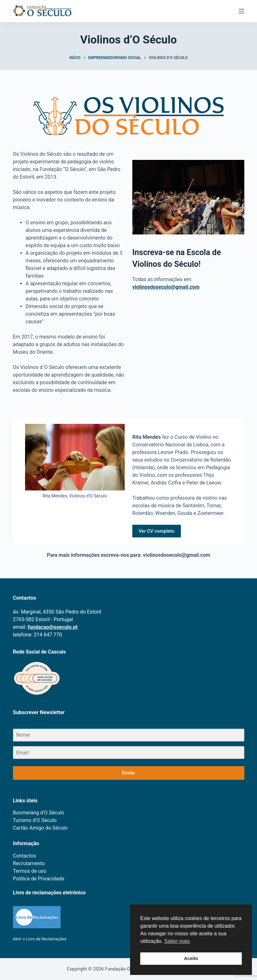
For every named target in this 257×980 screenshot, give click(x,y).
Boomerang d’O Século (39, 813)
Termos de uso (30, 871)
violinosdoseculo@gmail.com (166, 287)
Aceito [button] (191, 958)
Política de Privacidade (39, 879)
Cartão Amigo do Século (40, 828)
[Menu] (241, 11)
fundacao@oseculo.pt (53, 627)
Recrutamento (29, 863)
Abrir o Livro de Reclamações (40, 939)
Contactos (25, 856)
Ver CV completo (157, 531)
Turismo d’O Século (35, 820)
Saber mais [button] (177, 941)
